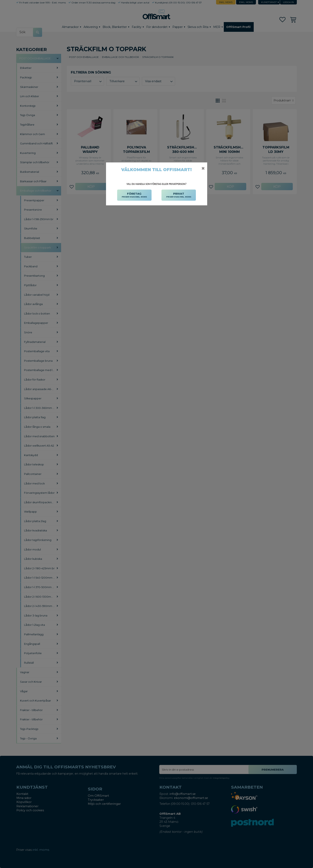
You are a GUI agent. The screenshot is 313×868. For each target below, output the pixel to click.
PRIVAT (179, 195)
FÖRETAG (134, 195)
